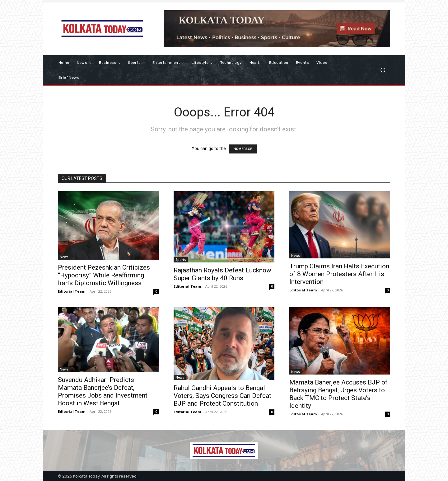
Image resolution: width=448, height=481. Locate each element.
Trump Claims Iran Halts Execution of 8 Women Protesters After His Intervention (339, 274)
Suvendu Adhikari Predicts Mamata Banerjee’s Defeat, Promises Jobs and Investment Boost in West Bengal (103, 391)
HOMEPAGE (243, 149)
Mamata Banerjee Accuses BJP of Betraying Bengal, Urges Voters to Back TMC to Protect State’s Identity (338, 394)
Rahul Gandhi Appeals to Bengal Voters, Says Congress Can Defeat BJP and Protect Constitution (222, 396)
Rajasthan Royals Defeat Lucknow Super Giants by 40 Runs (222, 274)
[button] (383, 70)
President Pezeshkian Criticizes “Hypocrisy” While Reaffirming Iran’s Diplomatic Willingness (104, 275)
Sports (181, 260)
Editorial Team (72, 291)
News (64, 257)
